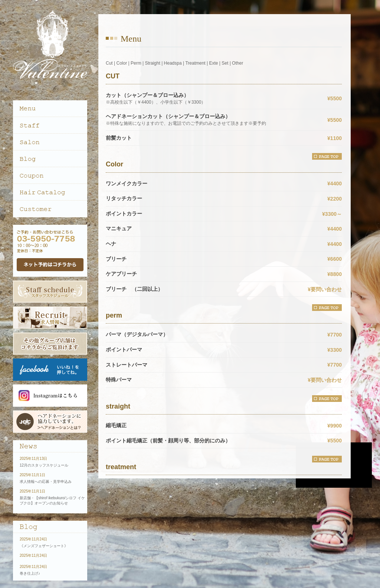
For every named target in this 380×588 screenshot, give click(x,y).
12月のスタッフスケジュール (44, 465)
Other (237, 63)
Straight (152, 63)
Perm (136, 63)
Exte (213, 63)
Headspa (173, 63)
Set (225, 63)
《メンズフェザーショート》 (44, 546)
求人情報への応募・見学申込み (46, 482)
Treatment (195, 63)
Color (122, 63)
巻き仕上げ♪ (30, 573)
